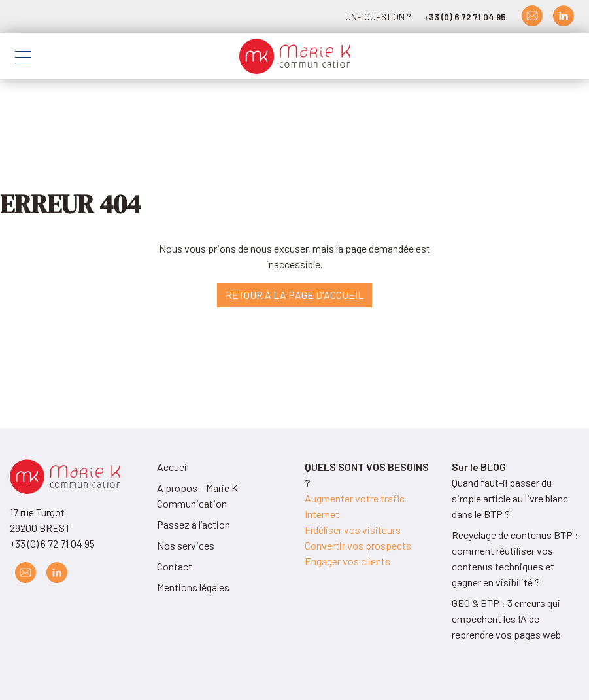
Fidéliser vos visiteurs (353, 530)
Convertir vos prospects (358, 545)
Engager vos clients (347, 561)
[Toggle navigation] (23, 59)
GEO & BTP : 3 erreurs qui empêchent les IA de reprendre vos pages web (506, 619)
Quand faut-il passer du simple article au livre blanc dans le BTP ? (510, 498)
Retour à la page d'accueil (294, 295)
